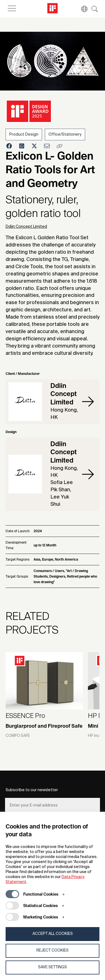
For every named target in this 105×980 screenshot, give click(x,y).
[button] (81, 9)
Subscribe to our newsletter (32, 790)
